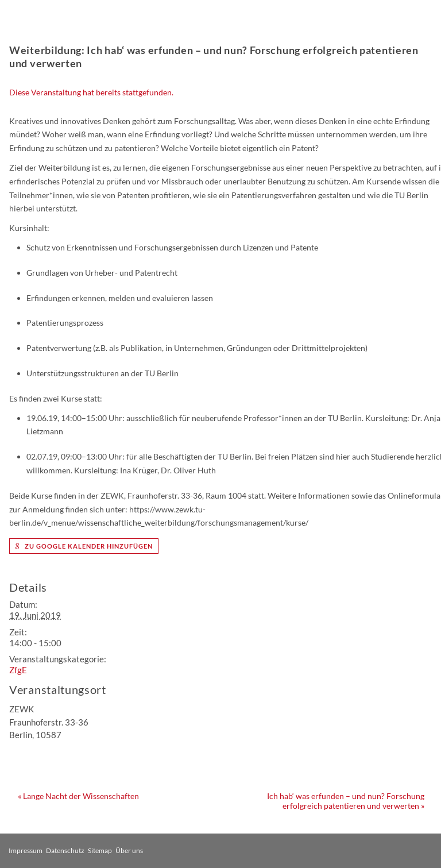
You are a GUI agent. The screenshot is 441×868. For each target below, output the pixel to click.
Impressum (26, 850)
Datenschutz (65, 850)
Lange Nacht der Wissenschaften (78, 796)
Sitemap (100, 850)
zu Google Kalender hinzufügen (84, 546)
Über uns (129, 850)
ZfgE (18, 670)
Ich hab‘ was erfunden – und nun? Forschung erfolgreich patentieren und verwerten (346, 801)
